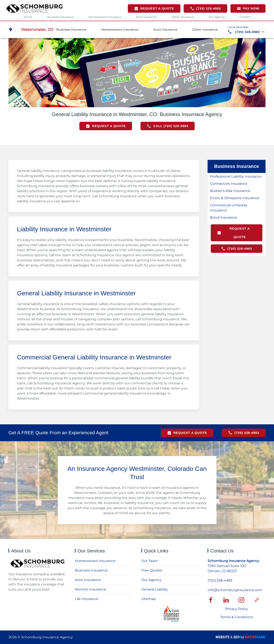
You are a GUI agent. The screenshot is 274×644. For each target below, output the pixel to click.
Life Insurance (87, 599)
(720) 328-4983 (220, 580)
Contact (245, 17)
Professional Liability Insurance (236, 176)
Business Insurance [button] (60, 17)
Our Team (150, 561)
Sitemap (149, 599)
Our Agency (151, 580)
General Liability (155, 589)
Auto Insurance (146, 17)
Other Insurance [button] (183, 17)
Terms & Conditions (237, 617)
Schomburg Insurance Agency (233, 561)
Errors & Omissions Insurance (235, 198)
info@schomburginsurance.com (235, 590)
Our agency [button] (217, 17)
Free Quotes (152, 570)
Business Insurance (91, 570)
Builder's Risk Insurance (230, 191)
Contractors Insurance (229, 184)
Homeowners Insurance (105, 17)
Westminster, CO (37, 29)
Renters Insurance (90, 589)
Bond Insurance (224, 217)
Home (28, 17)
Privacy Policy (237, 609)
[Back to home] (34, 8)
